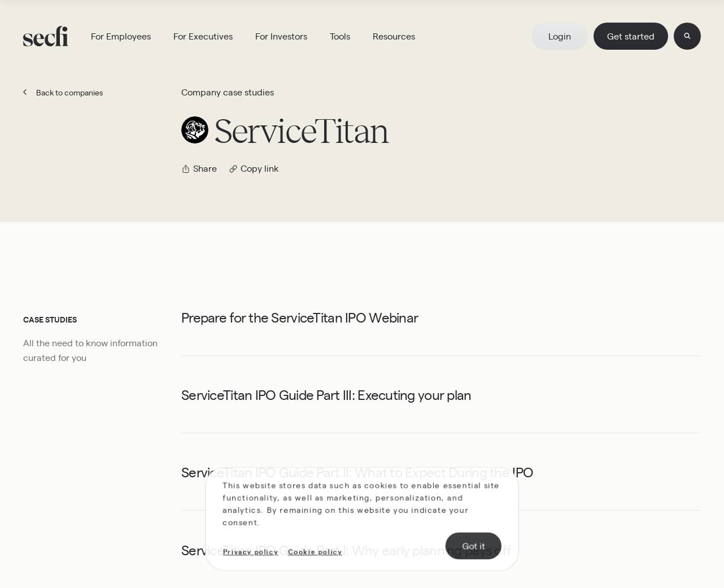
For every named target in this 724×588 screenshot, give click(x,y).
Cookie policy (316, 552)
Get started (631, 36)
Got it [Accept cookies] (471, 546)
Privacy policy (253, 552)
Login (560, 36)
